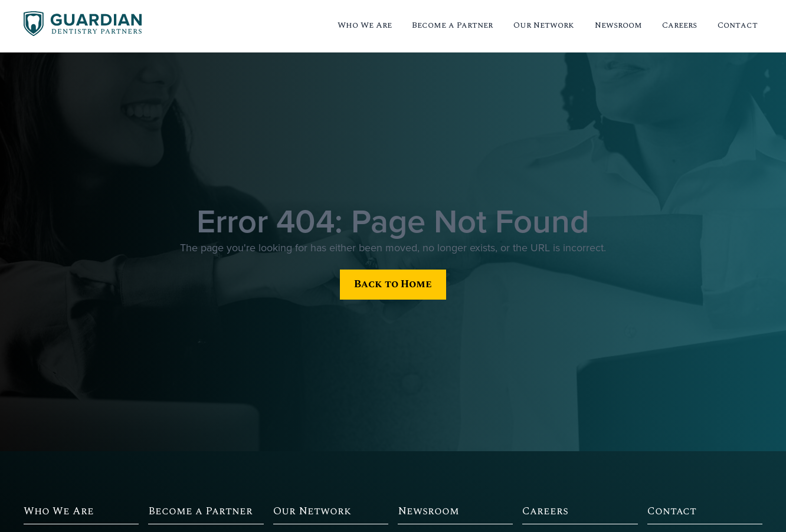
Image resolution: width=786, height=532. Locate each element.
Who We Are (365, 25)
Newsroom (618, 25)
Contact (738, 25)
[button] (365, 26)
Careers (679, 25)
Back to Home (393, 284)
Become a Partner (452, 25)
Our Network (544, 25)
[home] (83, 26)
